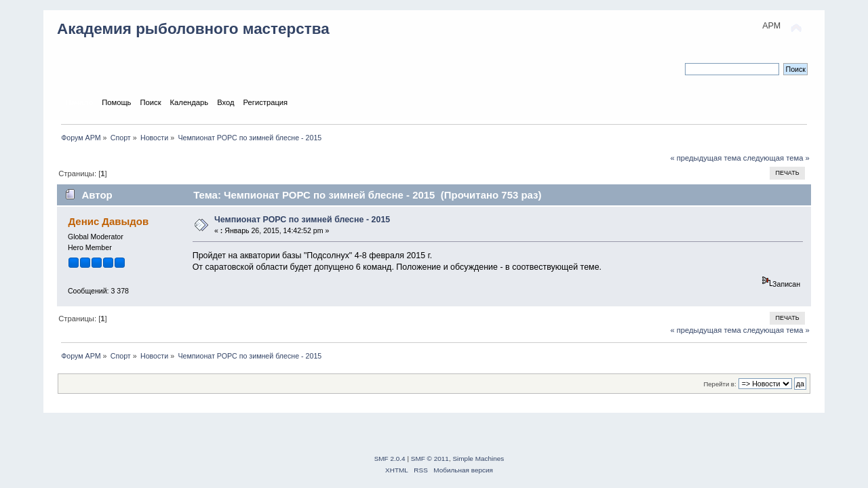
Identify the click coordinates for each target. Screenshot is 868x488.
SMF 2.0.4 (390, 459)
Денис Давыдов (108, 221)
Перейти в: (719, 384)
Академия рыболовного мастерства (193, 29)
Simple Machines (478, 459)
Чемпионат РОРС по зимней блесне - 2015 (302, 220)
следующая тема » (776, 158)
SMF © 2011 (430, 459)
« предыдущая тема (705, 158)
